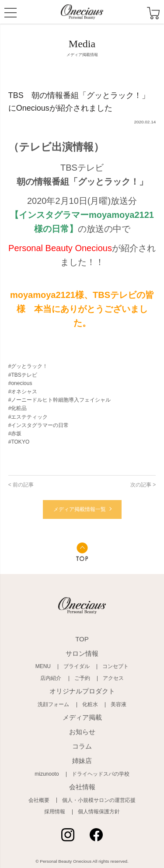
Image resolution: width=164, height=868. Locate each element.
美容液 (119, 704)
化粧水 (90, 704)
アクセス (113, 678)
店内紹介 (51, 678)
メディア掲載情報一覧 (80, 509)
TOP (82, 639)
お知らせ (82, 732)
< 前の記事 (21, 485)
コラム (82, 746)
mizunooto (47, 774)
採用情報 (55, 812)
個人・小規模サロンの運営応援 (99, 800)
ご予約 (82, 678)
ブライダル (77, 666)
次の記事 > (143, 485)
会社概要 (39, 800)
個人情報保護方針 (99, 812)
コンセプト (115, 666)
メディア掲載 (82, 717)
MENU (10, 14)
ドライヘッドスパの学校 (101, 774)
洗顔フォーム (53, 704)
